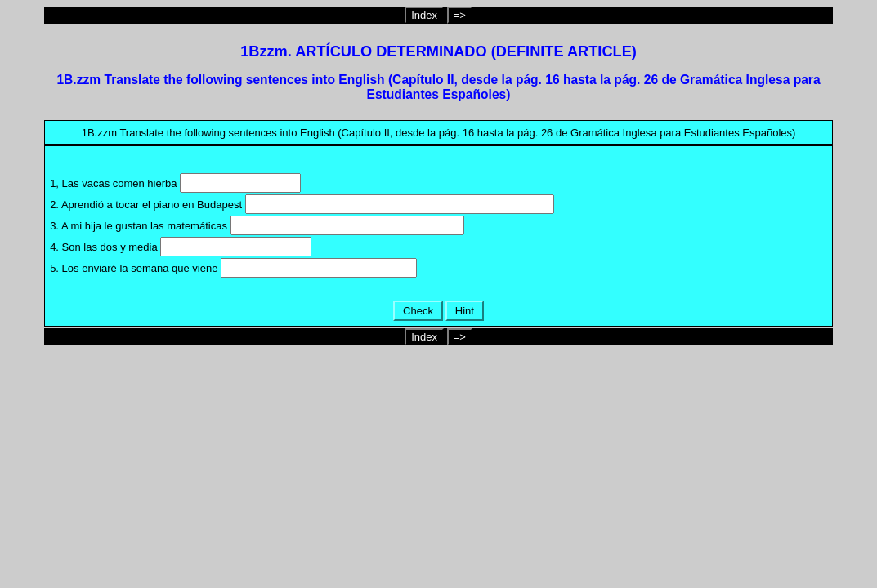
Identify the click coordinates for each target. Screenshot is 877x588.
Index (424, 15)
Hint (464, 311)
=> (460, 15)
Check (418, 311)
